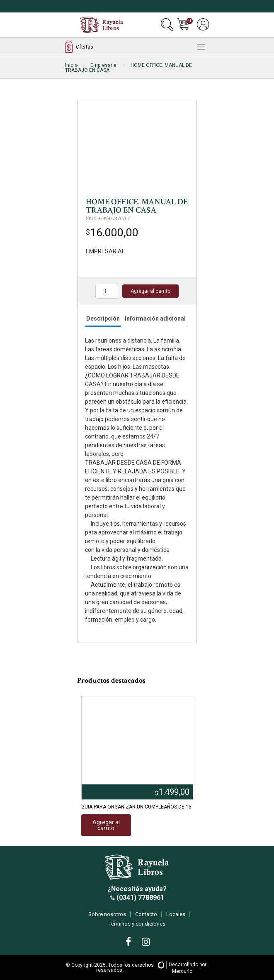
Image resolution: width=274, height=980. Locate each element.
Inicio (71, 65)
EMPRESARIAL (105, 251)
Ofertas (79, 47)
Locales (176, 914)
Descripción (103, 318)
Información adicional (155, 318)
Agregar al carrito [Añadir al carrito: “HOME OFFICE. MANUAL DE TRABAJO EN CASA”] (150, 291)
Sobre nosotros (107, 914)
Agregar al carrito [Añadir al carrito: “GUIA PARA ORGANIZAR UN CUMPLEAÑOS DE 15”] (106, 825)
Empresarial (104, 65)
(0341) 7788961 (139, 898)
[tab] (103, 319)
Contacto (146, 914)
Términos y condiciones (137, 924)
